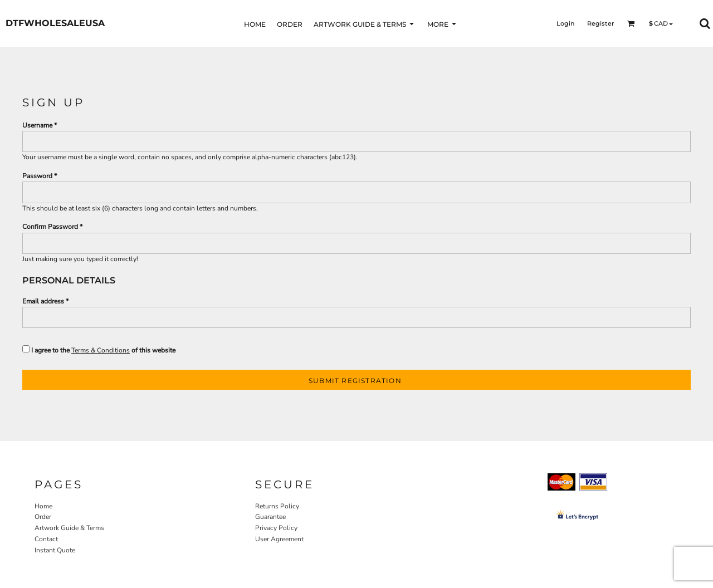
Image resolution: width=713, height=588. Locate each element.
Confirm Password (50, 227)
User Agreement (279, 539)
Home (43, 506)
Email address (43, 301)
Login (565, 23)
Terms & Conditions (101, 350)
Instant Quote (55, 550)
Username (37, 125)
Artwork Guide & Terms (69, 528)
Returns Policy (277, 506)
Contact (46, 539)
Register (601, 23)
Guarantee (270, 517)
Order (43, 517)
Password (37, 176)
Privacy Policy (276, 528)
